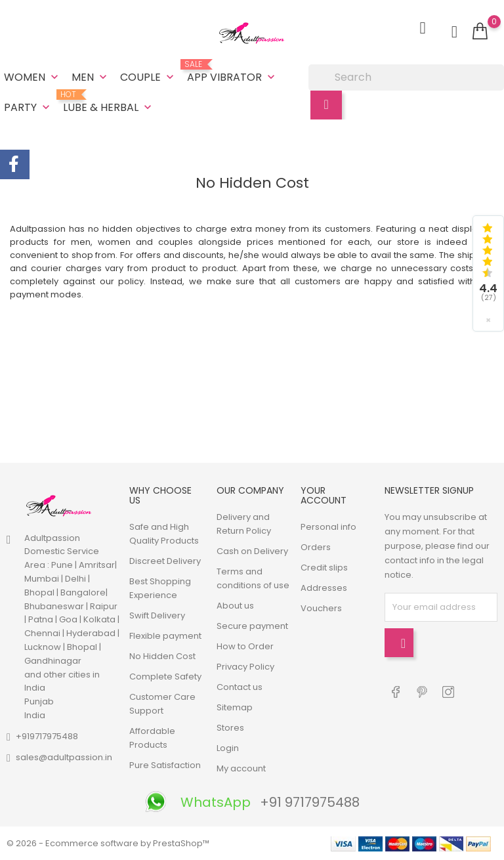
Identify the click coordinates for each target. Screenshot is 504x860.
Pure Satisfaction (165, 765)
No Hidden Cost (162, 656)
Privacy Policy (245, 667)
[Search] (406, 77)
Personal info (328, 527)
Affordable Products (152, 738)
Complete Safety (165, 677)
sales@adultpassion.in (64, 757)
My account (241, 768)
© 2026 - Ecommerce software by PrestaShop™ (108, 843)
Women (32, 77)
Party (28, 107)
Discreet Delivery (165, 561)
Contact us (240, 687)
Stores (230, 728)
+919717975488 (47, 736)
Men (91, 77)
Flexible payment (165, 636)
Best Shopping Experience (160, 588)
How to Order (245, 646)
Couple (148, 77)
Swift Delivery (157, 615)
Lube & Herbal (109, 102)
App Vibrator (232, 72)
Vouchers (321, 608)
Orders (316, 547)
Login (228, 748)
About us (235, 606)
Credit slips (324, 568)
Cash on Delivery (252, 551)
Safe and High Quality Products (164, 534)
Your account (324, 495)
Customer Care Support (162, 704)
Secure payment (252, 626)
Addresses (324, 588)
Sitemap (235, 707)
